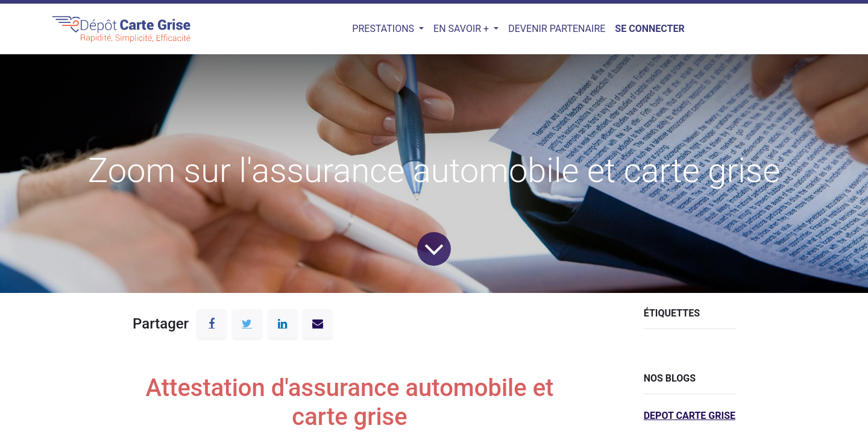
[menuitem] (557, 29)
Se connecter (649, 29)
